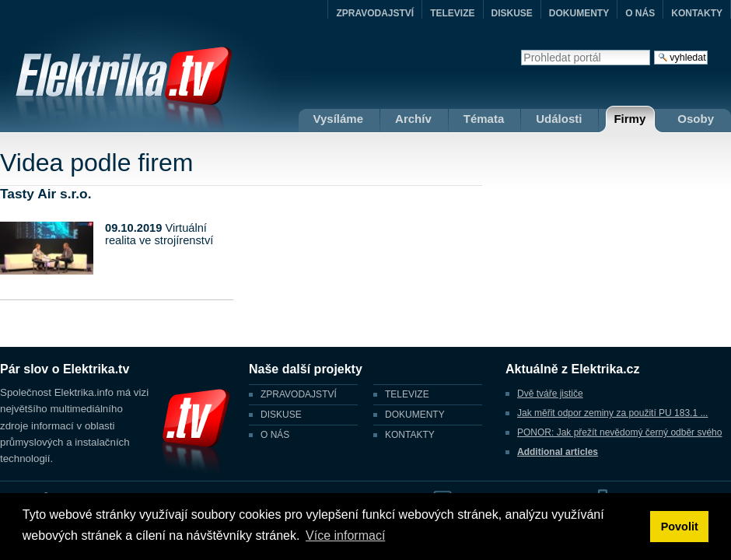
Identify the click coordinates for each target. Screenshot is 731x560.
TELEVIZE (452, 13)
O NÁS (640, 13)
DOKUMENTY (579, 13)
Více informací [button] (345, 535)
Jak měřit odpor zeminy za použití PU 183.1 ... (612, 413)
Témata (484, 119)
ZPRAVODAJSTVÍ (375, 13)
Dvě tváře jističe (550, 394)
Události (559, 119)
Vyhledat (521, 49)
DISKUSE (512, 13)
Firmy (630, 119)
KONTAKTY (697, 13)
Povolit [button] (680, 527)
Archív (413, 119)
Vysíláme (339, 119)
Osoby (696, 119)
